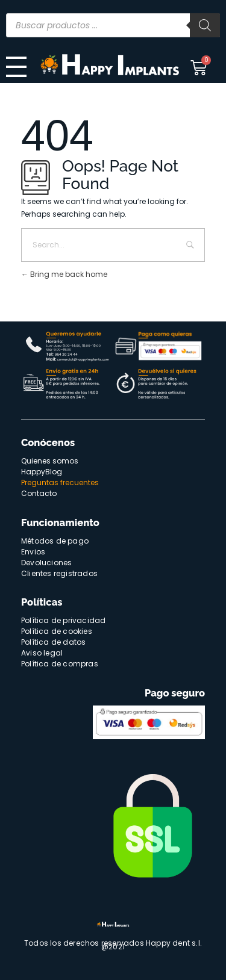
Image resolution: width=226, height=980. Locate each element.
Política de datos (53, 642)
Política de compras (60, 664)
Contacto (39, 493)
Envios (33, 552)
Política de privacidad (63, 620)
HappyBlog (42, 472)
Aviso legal (42, 653)
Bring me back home (64, 274)
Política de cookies (57, 631)
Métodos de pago (55, 541)
